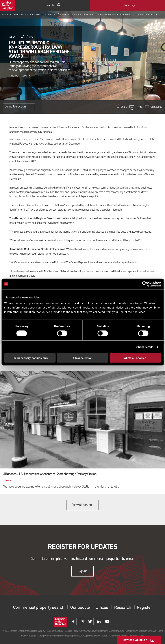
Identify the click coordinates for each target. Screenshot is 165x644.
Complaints (84, 631)
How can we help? (135, 640)
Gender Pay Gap (116, 631)
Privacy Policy (93, 636)
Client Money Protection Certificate (141, 631)
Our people (80, 608)
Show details (145, 347)
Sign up (82, 571)
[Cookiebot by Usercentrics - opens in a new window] (145, 284)
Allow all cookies (135, 358)
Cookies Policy (71, 631)
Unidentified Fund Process (56, 636)
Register (144, 608)
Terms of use (58, 631)
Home (5, 15)
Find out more (20, 76)
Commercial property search (39, 608)
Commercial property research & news (34, 15)
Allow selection (82, 358)
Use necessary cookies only (30, 358)
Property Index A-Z (77, 636)
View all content (82, 505)
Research (123, 608)
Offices (102, 608)
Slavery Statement (99, 631)
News (63, 15)
